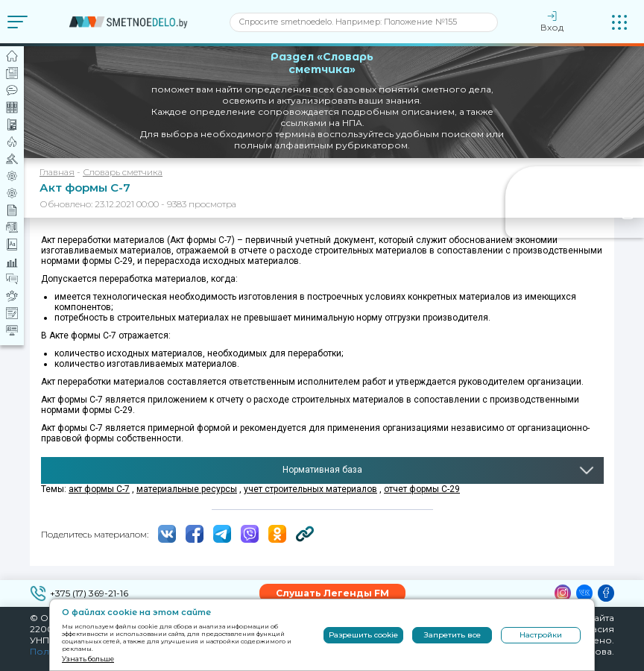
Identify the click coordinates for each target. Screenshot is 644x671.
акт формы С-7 (99, 489)
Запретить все (452, 635)
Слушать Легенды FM (332, 593)
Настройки (541, 635)
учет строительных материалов (310, 489)
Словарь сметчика (123, 172)
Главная (57, 172)
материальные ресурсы (187, 489)
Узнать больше (88, 659)
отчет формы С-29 (422, 489)
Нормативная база (322, 470)
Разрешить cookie (363, 635)
